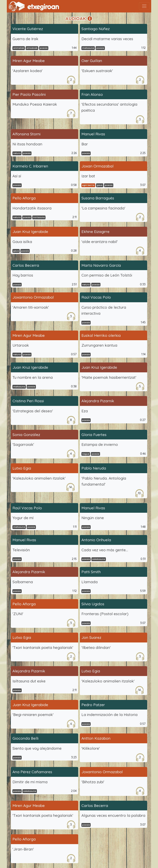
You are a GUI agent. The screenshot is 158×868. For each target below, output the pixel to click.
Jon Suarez (91, 637)
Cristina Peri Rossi (28, 401)
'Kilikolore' (91, 748)
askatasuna (99, 559)
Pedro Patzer (93, 705)
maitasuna (88, 48)
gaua (100, 185)
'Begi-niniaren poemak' (33, 715)
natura (17, 153)
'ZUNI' (18, 614)
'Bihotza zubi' (93, 782)
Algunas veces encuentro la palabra (113, 815)
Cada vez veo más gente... (105, 550)
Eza (85, 411)
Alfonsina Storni (26, 134)
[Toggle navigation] (144, 6)
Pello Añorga (24, 198)
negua (86, 454)
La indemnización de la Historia (109, 715)
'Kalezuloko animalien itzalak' (39, 478)
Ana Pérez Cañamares (32, 772)
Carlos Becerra (26, 265)
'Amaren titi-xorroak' (31, 307)
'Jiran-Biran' (23, 849)
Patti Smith (91, 572)
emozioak (32, 48)
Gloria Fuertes (94, 435)
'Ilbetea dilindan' (96, 647)
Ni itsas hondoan (27, 144)
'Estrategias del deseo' (33, 411)
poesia (44, 48)
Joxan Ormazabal (97, 166)
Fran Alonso (92, 94)
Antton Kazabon (96, 738)
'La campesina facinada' (103, 208)
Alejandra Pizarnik (98, 401)
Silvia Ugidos (93, 604)
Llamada (90, 582)
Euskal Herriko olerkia (101, 335)
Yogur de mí (23, 518)
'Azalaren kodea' (27, 71)
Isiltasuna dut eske (29, 681)
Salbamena (23, 582)
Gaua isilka (22, 242)
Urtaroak (21, 345)
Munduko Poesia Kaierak (35, 104)
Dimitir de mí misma (30, 782)
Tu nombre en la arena (33, 377)
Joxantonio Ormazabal (33, 297)
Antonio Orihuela (96, 540)
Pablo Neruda (94, 468)
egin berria (88, 185)
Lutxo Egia (22, 468)
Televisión (21, 550)
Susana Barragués (98, 198)
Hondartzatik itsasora (32, 208)
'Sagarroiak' (23, 444)
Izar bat (88, 176)
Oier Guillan (92, 61)
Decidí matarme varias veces (107, 39)
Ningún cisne (93, 518)
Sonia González (26, 435)
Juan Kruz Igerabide (30, 232)
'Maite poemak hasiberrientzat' (109, 377)
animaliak (19, 48)
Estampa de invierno (100, 444)
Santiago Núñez (96, 29)
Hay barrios (23, 275)
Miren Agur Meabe (29, 61)
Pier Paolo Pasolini (29, 94)
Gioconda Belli (25, 738)
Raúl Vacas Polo (96, 297)
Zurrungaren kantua (99, 345)
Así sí (17, 176)
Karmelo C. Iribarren (30, 166)
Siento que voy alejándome (37, 748)
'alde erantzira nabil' (100, 242)
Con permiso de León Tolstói (107, 275)
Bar (85, 144)
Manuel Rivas (93, 134)
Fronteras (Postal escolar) (105, 614)
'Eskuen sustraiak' (97, 71)
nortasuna (39, 217)
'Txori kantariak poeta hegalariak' (43, 647)
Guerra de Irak (25, 39)
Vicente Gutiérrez (28, 29)
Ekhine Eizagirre (95, 232)
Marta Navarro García (101, 265)
